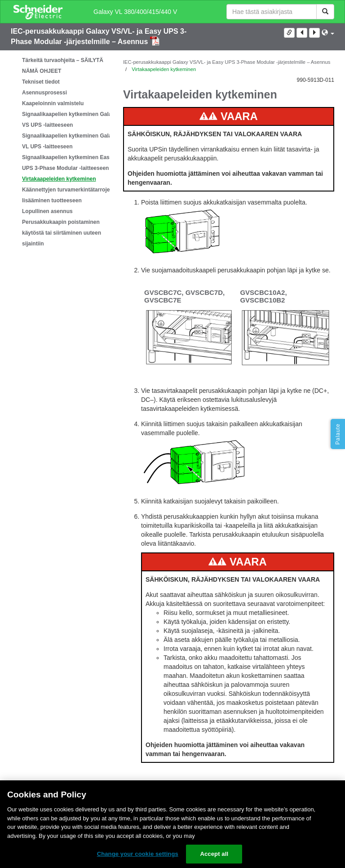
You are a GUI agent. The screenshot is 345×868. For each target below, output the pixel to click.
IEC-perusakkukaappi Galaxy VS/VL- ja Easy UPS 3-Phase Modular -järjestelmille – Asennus (227, 62)
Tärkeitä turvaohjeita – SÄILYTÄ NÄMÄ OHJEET (63, 66)
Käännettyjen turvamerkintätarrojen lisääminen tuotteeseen (68, 195)
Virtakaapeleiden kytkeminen (59, 179)
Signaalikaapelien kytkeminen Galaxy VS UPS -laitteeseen (70, 120)
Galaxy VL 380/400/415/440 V (135, 12)
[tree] (60, 152)
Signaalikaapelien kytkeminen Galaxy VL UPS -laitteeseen (70, 141)
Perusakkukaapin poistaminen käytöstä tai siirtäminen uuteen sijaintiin (62, 233)
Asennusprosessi (44, 93)
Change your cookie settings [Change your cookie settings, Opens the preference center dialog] (138, 854)
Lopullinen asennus (47, 211)
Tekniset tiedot (41, 82)
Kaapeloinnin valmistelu (53, 103)
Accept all (214, 854)
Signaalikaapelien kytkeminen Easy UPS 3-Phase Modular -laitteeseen (67, 163)
